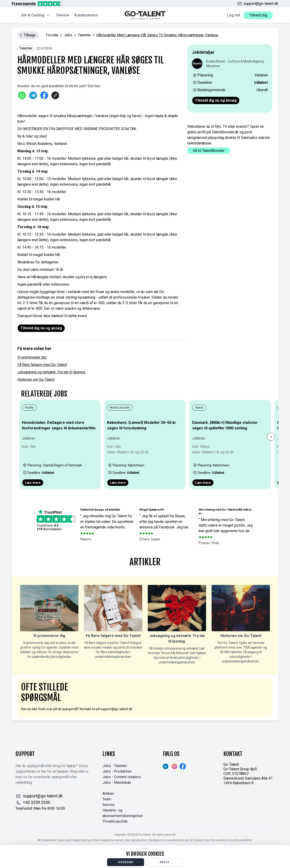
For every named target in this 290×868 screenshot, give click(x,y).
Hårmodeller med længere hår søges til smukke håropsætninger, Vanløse (157, 35)
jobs (68, 35)
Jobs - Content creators (122, 777)
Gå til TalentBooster (209, 151)
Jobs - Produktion (117, 771)
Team (107, 799)
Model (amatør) (120, 408)
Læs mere (33, 483)
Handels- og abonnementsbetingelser (123, 813)
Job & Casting (35, 15)
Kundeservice (86, 15)
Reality (29, 408)
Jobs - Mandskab (117, 782)
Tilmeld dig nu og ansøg (216, 100)
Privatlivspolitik (115, 821)
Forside (52, 35)
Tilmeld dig (258, 15)
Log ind (233, 15)
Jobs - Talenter (115, 766)
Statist (199, 408)
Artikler (108, 794)
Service (63, 15)
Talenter (84, 35)
